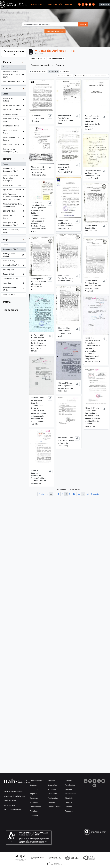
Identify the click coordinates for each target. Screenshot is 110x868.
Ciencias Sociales (37, 781)
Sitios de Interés (55, 4)
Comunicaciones (54, 807)
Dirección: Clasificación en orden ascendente (91, 76)
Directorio (69, 798)
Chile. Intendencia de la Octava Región (14, 205)
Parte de (7, 62)
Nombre (7, 159)
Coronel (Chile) (14, 261)
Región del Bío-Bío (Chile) (14, 289)
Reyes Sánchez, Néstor (14, 106)
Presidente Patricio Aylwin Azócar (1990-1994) (14, 74)
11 (79, 494)
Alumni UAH (52, 789)
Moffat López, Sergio (14, 145)
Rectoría (68, 789)
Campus (68, 781)
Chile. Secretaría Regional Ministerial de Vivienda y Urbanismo (14, 197)
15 (88, 494)
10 (74, 494)
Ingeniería (34, 816)
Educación (34, 798)
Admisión (51, 781)
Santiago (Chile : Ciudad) (14, 255)
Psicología (34, 811)
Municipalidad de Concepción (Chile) (14, 224)
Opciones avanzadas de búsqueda (48, 65)
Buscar (83, 24)
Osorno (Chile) (14, 295)
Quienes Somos (38, 4)
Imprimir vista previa (38, 72)
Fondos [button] (69, 4)
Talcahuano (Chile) (14, 279)
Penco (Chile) (14, 275)
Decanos (69, 802)
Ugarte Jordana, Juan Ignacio (14, 139)
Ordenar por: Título (65, 76)
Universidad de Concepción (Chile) (14, 150)
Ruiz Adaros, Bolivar (14, 126)
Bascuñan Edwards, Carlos (14, 120)
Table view (65, 72)
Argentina (14, 284)
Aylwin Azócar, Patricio (14, 100)
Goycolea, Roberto (14, 115)
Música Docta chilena (14, 82)
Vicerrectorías (70, 794)
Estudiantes (52, 785)
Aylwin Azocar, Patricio (14, 110)
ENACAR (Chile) (14, 211)
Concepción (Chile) (14, 250)
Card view (53, 72)
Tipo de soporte (11, 310)
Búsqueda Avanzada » (55, 31)
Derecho (33, 785)
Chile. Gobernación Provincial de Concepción (14, 178)
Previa (41, 494)
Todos (6, 67)
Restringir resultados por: (14, 53)
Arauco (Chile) (14, 270)
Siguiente (95, 494)
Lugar (6, 240)
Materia (7, 302)
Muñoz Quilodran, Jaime (14, 217)
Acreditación (70, 785)
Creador (7, 89)
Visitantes (51, 802)
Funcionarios (53, 798)
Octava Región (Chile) (14, 266)
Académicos (52, 794)
